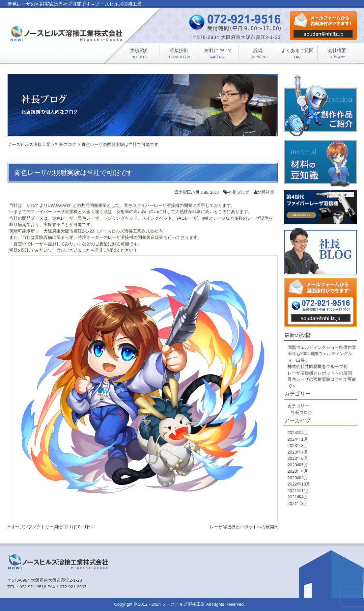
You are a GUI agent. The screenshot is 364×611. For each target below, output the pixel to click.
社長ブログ (239, 192)
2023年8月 (298, 445)
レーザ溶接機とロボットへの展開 (320, 373)
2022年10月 (299, 484)
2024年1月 (298, 439)
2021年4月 (298, 497)
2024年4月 (298, 433)
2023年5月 (298, 465)
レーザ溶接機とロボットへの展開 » (244, 527)
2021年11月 (299, 491)
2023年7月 (298, 452)
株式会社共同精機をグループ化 (318, 366)
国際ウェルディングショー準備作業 (322, 347)
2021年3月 (298, 503)
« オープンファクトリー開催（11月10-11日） (52, 527)
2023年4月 (298, 471)
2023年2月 (298, 478)
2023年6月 (298, 458)
